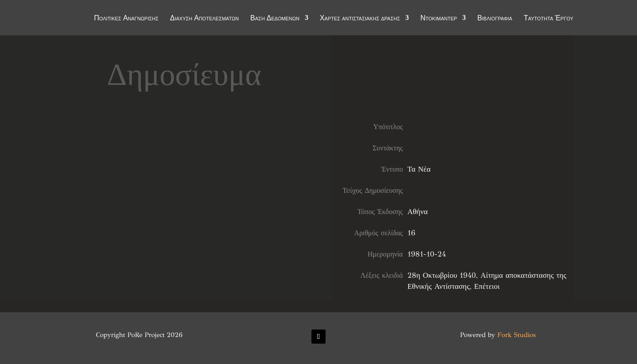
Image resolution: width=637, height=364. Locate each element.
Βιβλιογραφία (495, 19)
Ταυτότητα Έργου (549, 19)
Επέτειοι (487, 286)
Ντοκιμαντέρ (439, 19)
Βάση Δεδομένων (275, 19)
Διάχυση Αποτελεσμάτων (204, 19)
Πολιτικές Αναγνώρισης (127, 19)
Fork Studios (516, 335)
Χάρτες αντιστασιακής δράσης (360, 19)
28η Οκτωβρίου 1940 (442, 275)
